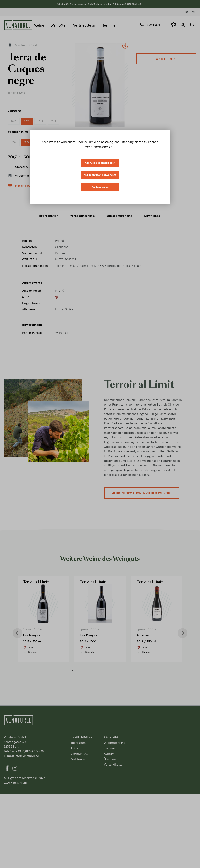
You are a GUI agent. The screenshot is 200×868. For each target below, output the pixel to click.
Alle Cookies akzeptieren (100, 163)
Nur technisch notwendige (100, 175)
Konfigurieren (100, 187)
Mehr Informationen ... (100, 147)
